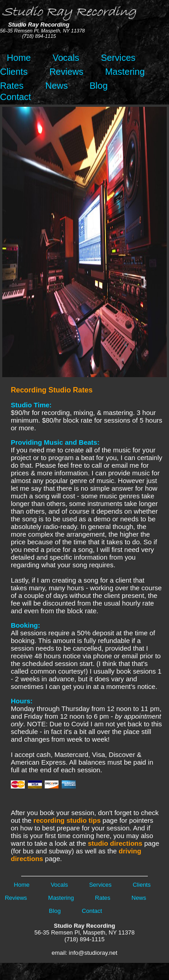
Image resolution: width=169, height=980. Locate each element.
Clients (14, 72)
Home (16, 58)
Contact (16, 97)
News (56, 86)
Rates (12, 86)
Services (118, 58)
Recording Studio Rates (52, 390)
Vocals (66, 58)
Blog (99, 86)
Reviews (66, 72)
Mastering (125, 72)
